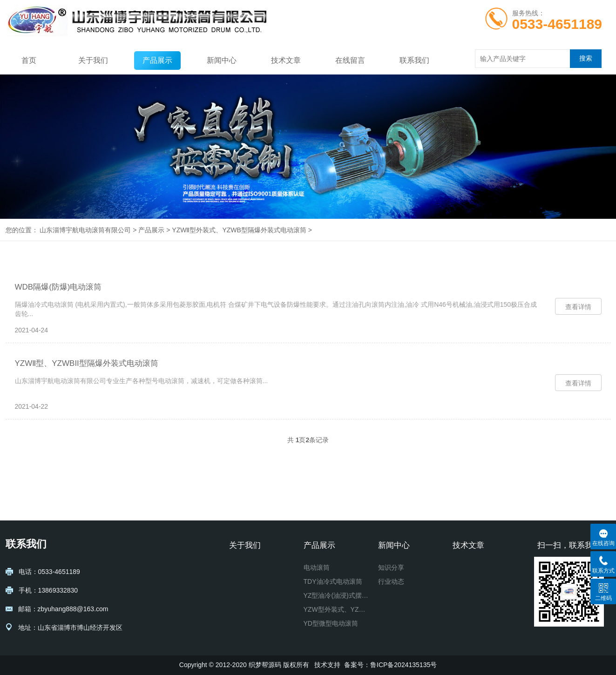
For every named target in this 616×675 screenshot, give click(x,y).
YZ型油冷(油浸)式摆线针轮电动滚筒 (337, 595)
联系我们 (414, 60)
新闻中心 (222, 60)
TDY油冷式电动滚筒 (333, 581)
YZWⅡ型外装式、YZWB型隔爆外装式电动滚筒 (239, 230)
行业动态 (391, 581)
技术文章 (286, 60)
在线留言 (350, 60)
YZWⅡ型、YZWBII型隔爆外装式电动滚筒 (87, 363)
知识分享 (391, 567)
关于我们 (93, 60)
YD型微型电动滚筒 (331, 623)
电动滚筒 (317, 567)
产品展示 (157, 60)
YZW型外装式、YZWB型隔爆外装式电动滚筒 (337, 609)
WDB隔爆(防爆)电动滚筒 (58, 287)
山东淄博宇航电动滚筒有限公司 (85, 230)
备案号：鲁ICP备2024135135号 (390, 665)
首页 (29, 60)
